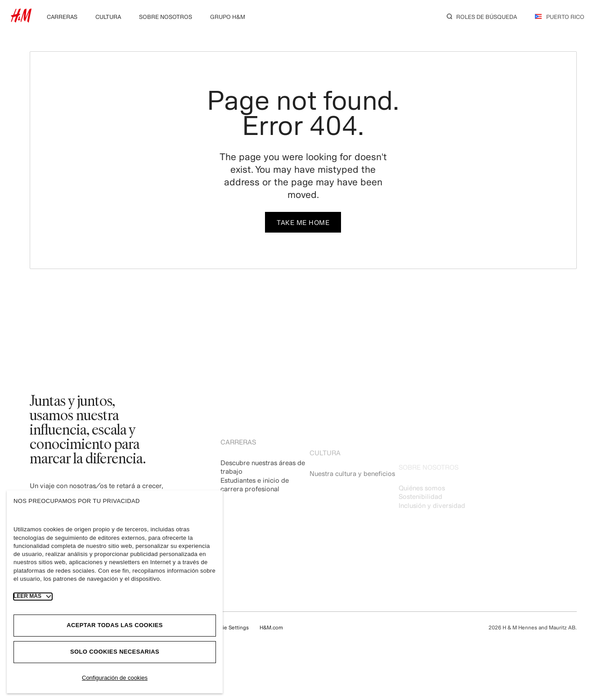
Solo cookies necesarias (115, 652)
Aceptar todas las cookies (115, 625)
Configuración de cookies (115, 678)
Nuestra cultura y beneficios (352, 487)
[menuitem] (62, 16)
